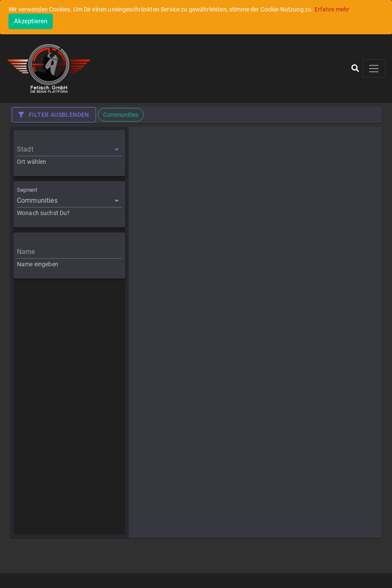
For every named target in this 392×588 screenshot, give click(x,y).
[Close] (31, 21)
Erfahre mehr (332, 9)
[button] (355, 68)
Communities (37, 200)
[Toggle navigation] (374, 68)
